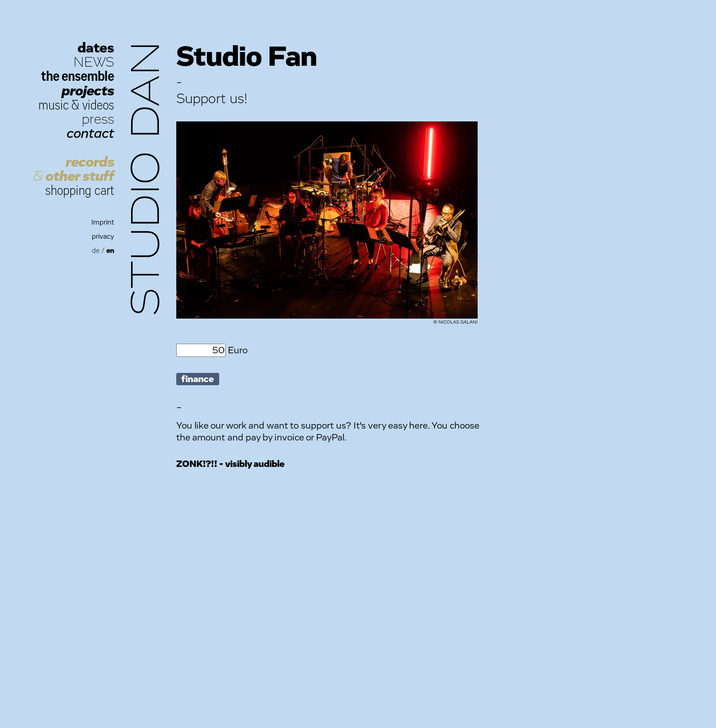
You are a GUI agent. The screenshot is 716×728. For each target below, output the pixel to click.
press (98, 119)
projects (88, 91)
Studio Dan (147, 179)
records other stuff (74, 169)
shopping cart (80, 191)
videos (98, 105)
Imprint (103, 223)
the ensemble (78, 76)
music (54, 105)
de (96, 251)
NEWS (94, 62)
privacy (103, 237)
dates (96, 48)
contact (90, 134)
